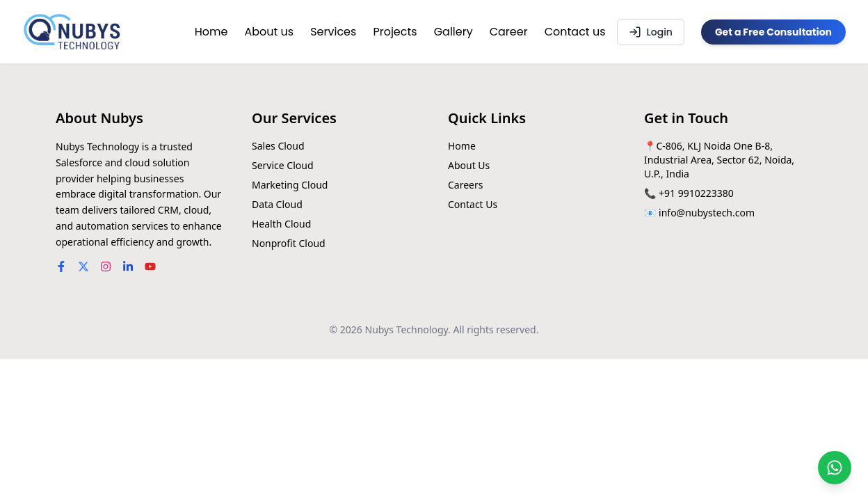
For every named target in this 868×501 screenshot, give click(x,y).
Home (211, 32)
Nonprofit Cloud (289, 243)
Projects (395, 32)
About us (269, 32)
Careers (465, 185)
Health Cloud (281, 224)
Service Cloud (283, 165)
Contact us (575, 32)
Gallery (453, 32)
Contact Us (473, 204)
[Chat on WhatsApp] (835, 468)
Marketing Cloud (290, 185)
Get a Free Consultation (773, 32)
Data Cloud (277, 204)
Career (509, 32)
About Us (469, 165)
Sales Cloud (278, 146)
